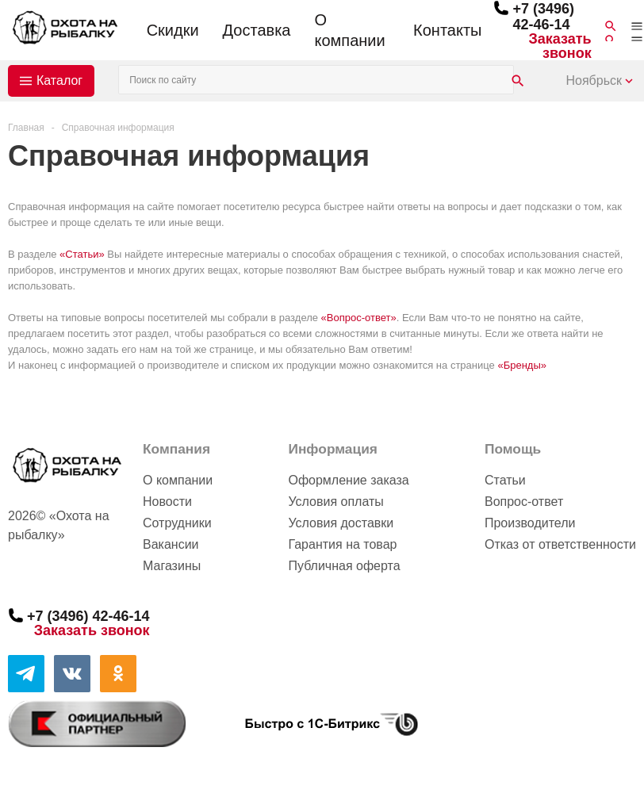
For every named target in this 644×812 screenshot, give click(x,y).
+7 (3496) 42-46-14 (543, 17)
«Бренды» (522, 365)
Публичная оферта (344, 566)
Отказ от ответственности (560, 544)
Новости (167, 502)
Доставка (257, 30)
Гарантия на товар (342, 544)
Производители (530, 523)
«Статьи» (82, 254)
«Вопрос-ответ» (359, 318)
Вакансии (171, 544)
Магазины (172, 566)
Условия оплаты (335, 502)
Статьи (505, 480)
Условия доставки (341, 523)
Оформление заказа (348, 480)
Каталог (59, 80)
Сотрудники (177, 523)
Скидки (173, 30)
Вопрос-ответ (524, 502)
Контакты (447, 30)
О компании (349, 30)
